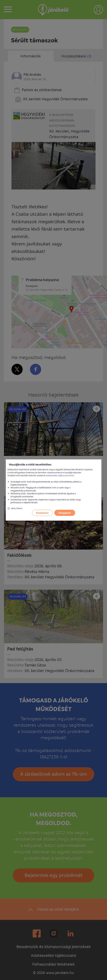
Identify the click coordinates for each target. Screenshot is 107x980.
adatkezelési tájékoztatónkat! (60, 475)
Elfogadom (65, 513)
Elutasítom (42, 513)
